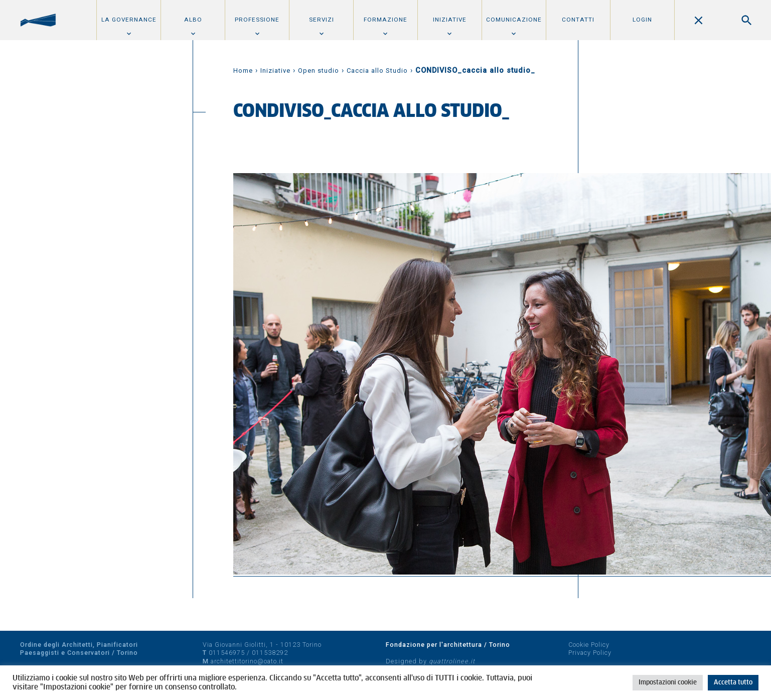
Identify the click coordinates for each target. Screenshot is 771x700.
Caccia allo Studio (377, 71)
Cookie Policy (589, 645)
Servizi (322, 20)
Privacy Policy (590, 653)
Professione (257, 20)
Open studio (319, 71)
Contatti (578, 20)
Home (243, 71)
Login (642, 20)
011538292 (270, 653)
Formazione (385, 20)
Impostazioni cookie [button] (668, 683)
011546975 (227, 653)
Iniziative (450, 20)
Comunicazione (514, 20)
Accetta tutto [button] (733, 683)
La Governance (129, 20)
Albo (193, 20)
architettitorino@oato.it (247, 661)
